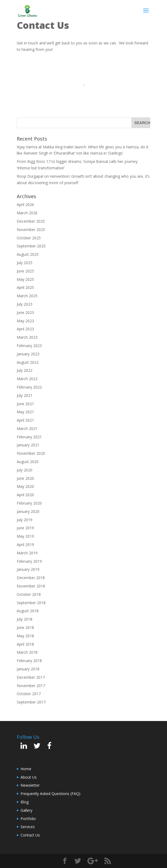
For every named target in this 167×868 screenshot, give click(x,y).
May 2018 (25, 636)
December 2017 (31, 677)
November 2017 (31, 686)
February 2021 (29, 437)
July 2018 (25, 619)
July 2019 (25, 520)
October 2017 (29, 694)
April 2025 (25, 287)
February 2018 (29, 661)
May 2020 (25, 486)
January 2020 (28, 511)
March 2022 (27, 379)
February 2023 (29, 346)
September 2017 (31, 702)
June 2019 (25, 528)
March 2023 (27, 337)
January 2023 (28, 354)
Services (28, 827)
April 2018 (25, 644)
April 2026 (25, 204)
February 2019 (29, 561)
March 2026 (27, 213)
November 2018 (31, 586)
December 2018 (31, 578)
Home (26, 769)
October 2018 (29, 594)
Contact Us (30, 835)
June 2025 (25, 271)
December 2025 (31, 221)
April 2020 (25, 495)
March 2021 (27, 428)
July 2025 (25, 263)
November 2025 (31, 230)
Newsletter (30, 785)
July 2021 (25, 395)
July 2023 (25, 304)
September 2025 (31, 246)
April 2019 (25, 545)
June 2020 (25, 478)
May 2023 (25, 321)
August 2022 (28, 362)
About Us (29, 777)
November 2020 (31, 453)
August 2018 (28, 611)
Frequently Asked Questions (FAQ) (50, 794)
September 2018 (31, 603)
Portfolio (28, 819)
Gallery (26, 810)
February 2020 (29, 503)
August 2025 (28, 254)
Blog (25, 802)
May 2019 (25, 536)
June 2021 (25, 404)
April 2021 (25, 420)
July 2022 (25, 370)
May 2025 (25, 279)
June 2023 (25, 312)
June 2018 (25, 627)
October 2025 (29, 238)
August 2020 (28, 462)
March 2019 (27, 553)
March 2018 (27, 652)
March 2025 (27, 296)
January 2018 (28, 669)
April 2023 (25, 329)
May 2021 (25, 412)
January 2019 (28, 569)
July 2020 (25, 470)
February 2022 (29, 387)
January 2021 (28, 445)
